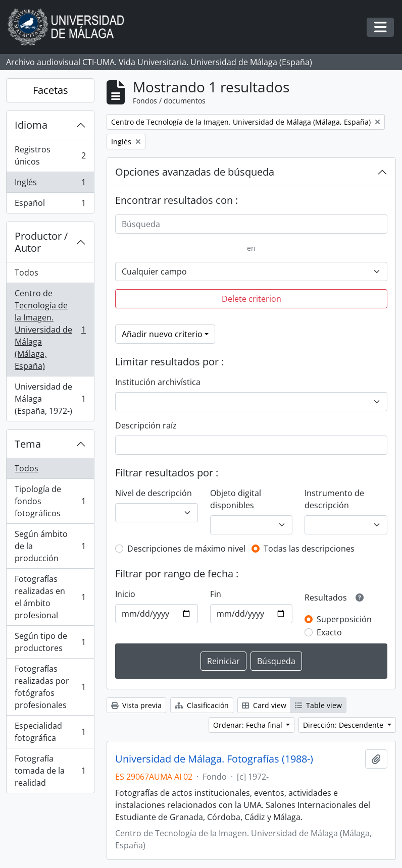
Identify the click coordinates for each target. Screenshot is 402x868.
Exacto (329, 632)
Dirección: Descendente (344, 725)
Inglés (50, 184)
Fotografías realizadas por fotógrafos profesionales (50, 687)
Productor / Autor (41, 242)
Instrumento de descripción (334, 499)
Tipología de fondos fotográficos (50, 501)
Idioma (31, 125)
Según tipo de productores (50, 642)
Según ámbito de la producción (50, 546)
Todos (27, 273)
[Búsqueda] (251, 224)
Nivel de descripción (154, 493)
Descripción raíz (146, 425)
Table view (318, 705)
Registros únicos (50, 155)
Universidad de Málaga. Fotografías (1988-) (214, 759)
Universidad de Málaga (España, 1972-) (50, 399)
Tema (28, 444)
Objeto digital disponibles (236, 499)
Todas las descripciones (309, 549)
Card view (264, 705)
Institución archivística (158, 382)
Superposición (344, 619)
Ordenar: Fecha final (249, 725)
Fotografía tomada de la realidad (50, 771)
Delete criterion (252, 299)
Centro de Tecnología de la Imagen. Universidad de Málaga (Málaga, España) (50, 330)
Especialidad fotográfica (50, 732)
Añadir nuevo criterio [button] (162, 334)
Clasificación (202, 705)
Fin (216, 594)
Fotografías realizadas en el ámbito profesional (50, 597)
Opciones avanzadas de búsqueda (195, 172)
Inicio (125, 594)
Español (50, 205)
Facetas (51, 90)
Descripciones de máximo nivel (186, 549)
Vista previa (136, 705)
